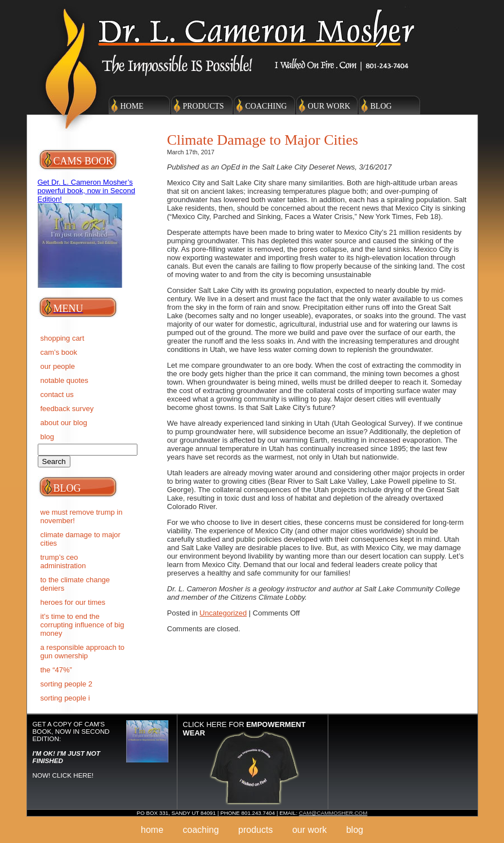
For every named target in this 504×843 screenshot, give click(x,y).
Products (204, 106)
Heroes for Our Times (73, 602)
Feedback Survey (67, 409)
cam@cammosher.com (333, 813)
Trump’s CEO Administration (63, 561)
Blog (381, 106)
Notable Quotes (64, 380)
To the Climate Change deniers (75, 584)
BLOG (48, 437)
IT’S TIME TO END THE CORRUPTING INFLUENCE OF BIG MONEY (82, 625)
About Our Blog (64, 423)
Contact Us (57, 394)
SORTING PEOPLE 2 (67, 684)
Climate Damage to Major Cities (81, 539)
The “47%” (56, 670)
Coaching (266, 106)
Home (132, 106)
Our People (58, 366)
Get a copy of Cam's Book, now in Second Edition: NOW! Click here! (71, 750)
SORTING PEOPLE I (65, 698)
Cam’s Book (59, 352)
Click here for (244, 729)
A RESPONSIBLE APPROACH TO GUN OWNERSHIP (83, 652)
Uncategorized (223, 613)
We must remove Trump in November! (82, 516)
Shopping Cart (63, 338)
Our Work (329, 106)
